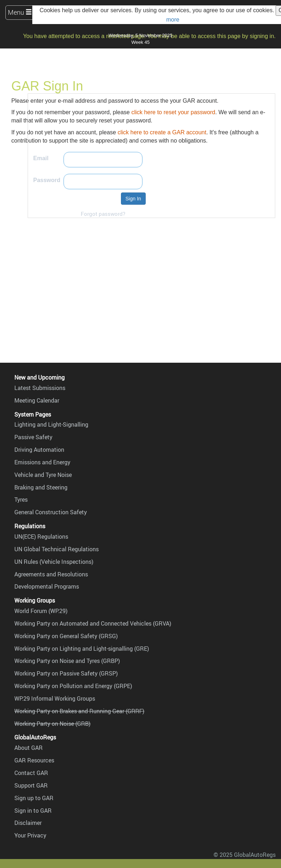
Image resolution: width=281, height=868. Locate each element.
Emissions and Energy (42, 462)
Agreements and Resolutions (51, 574)
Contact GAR (31, 773)
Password (47, 180)
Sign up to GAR (34, 798)
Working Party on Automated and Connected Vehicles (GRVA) (93, 623)
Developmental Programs (47, 586)
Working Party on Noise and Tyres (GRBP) (67, 661)
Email (41, 158)
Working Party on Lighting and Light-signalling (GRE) (82, 649)
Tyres (21, 500)
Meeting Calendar (37, 400)
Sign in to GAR (33, 811)
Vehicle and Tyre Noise (43, 475)
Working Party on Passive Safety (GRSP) (66, 673)
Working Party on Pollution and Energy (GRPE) (73, 686)
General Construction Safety (51, 512)
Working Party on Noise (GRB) (52, 724)
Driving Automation (39, 450)
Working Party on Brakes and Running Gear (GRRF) (79, 711)
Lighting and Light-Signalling (51, 424)
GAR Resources (34, 760)
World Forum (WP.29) (41, 611)
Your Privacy (30, 835)
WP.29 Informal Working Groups (55, 698)
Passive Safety (33, 437)
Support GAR (31, 785)
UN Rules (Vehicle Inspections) (54, 562)
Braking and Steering (41, 487)
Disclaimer (28, 823)
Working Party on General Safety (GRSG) (66, 636)
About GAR (29, 748)
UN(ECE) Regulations (41, 537)
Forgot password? (103, 214)
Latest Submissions (40, 388)
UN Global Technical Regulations (57, 549)
